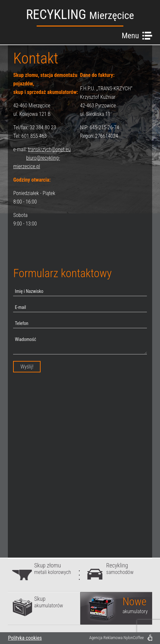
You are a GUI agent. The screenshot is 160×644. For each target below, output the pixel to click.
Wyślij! (27, 367)
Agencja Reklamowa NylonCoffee (117, 638)
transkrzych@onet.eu (49, 149)
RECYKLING (80, 15)
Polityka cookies (25, 638)
